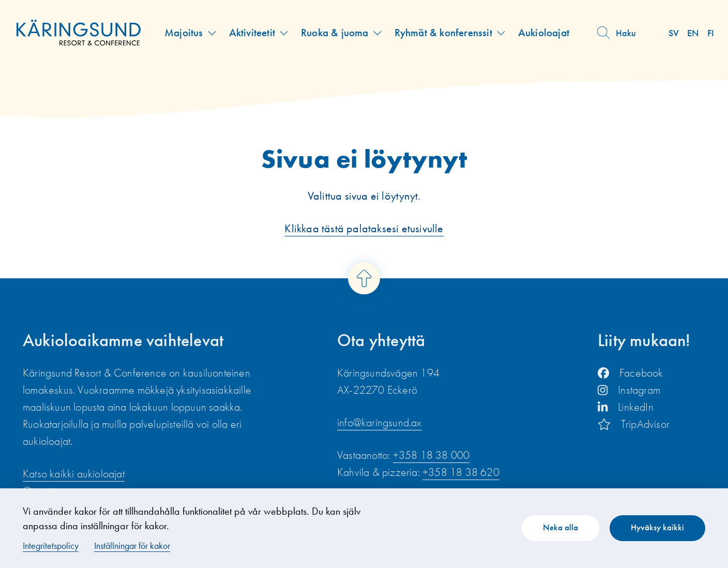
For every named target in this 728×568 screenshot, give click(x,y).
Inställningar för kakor (132, 545)
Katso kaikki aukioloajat (74, 474)
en (693, 33)
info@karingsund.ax (380, 422)
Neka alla (560, 527)
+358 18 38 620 (461, 472)
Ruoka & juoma (335, 32)
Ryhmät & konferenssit (443, 32)
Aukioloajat (544, 32)
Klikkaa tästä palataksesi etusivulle (364, 228)
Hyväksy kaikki (657, 527)
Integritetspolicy (51, 545)
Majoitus (184, 32)
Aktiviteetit (252, 32)
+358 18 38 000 (431, 455)
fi (711, 33)
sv (674, 33)
